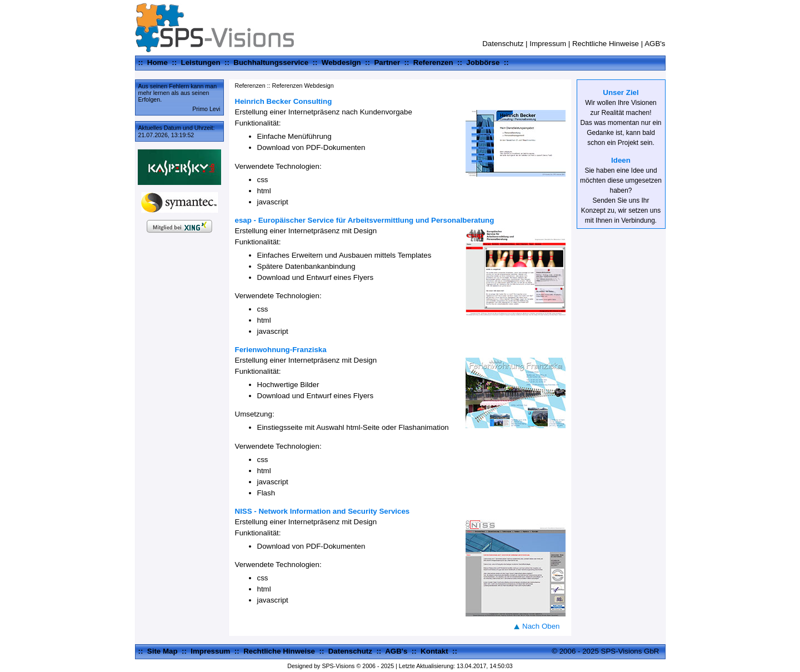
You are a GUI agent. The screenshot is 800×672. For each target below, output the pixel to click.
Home (157, 62)
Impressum (548, 44)
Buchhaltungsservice (271, 62)
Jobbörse (483, 62)
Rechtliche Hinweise (606, 44)
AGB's (655, 44)
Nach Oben (541, 626)
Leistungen (201, 62)
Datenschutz (503, 44)
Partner (387, 62)
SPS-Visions (338, 666)
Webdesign (341, 62)
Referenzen (433, 62)
